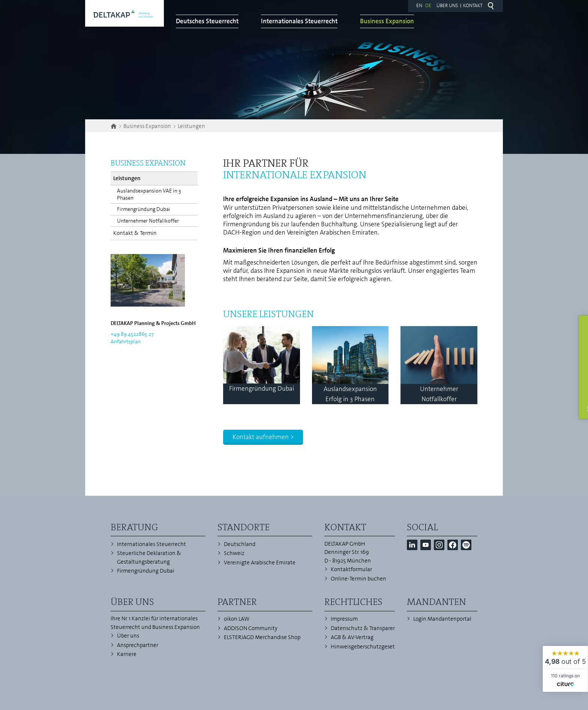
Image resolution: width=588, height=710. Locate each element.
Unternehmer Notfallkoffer (148, 221)
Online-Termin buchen (358, 579)
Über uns (447, 5)
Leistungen (127, 178)
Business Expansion (456, 29)
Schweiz (234, 553)
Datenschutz (347, 628)
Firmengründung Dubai (144, 209)
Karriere (127, 654)
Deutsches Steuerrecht (276, 29)
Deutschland (240, 544)
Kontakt (473, 5)
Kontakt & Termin (135, 233)
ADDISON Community (251, 628)
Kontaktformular (351, 569)
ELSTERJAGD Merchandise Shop (262, 637)
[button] (412, 545)
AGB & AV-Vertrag (352, 637)
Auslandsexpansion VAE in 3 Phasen (149, 194)
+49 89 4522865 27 (132, 334)
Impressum (344, 619)
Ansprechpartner (138, 645)
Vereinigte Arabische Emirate (260, 563)
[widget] (565, 669)
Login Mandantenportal (442, 619)
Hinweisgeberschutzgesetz (364, 647)
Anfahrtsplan (126, 341)
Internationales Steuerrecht (368, 29)
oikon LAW (237, 619)
